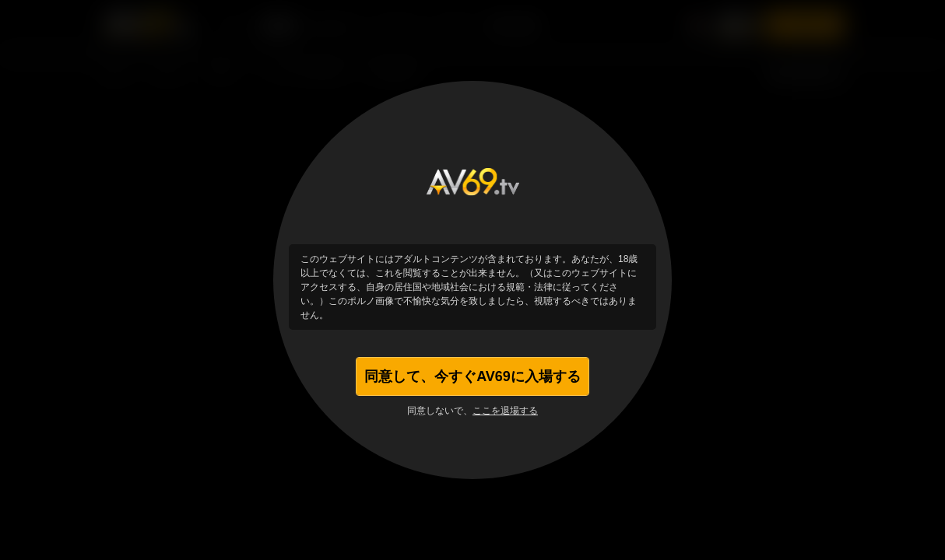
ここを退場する (505, 411)
